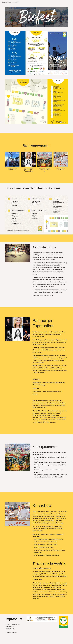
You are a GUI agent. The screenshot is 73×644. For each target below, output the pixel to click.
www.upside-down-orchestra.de (43, 295)
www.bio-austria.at (11, 632)
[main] (36, 145)
